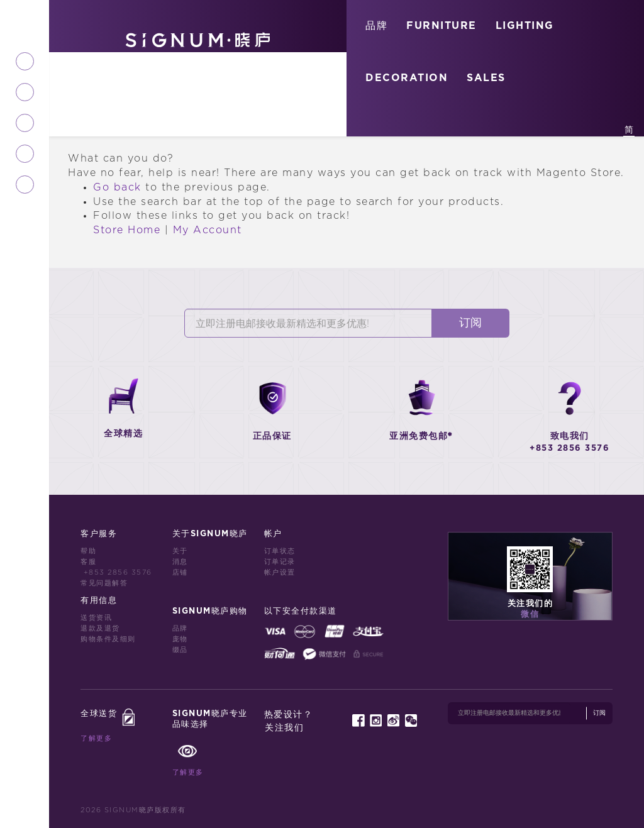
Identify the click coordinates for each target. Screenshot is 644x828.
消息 (180, 562)
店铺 (180, 572)
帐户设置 (280, 572)
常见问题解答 (104, 583)
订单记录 (280, 562)
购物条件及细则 (108, 639)
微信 (530, 615)
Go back (117, 187)
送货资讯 (96, 618)
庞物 (180, 639)
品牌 (376, 26)
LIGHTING (525, 26)
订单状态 (280, 551)
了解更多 (96, 738)
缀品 (180, 650)
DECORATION (407, 78)
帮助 (88, 551)
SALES (486, 78)
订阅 (470, 323)
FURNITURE (441, 26)
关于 (180, 551)
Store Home (127, 230)
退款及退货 (100, 628)
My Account (208, 230)
